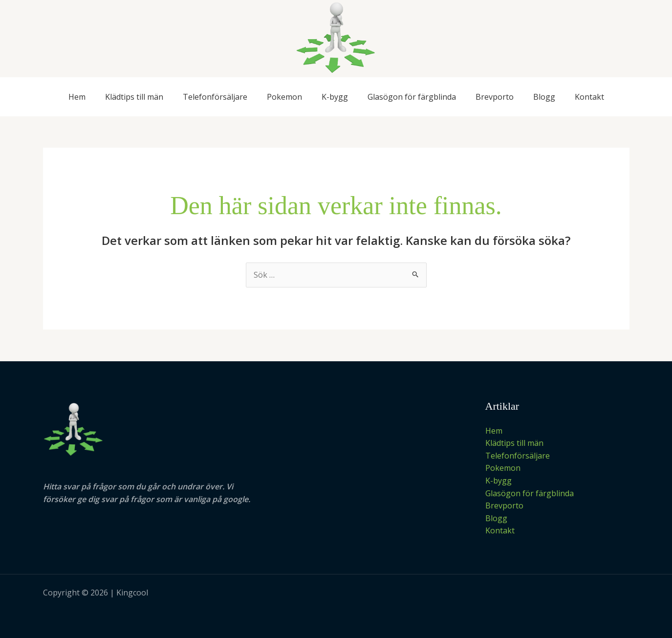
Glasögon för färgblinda (412, 97)
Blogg (544, 97)
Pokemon (284, 97)
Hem (77, 97)
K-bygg (335, 97)
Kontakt (589, 97)
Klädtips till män (134, 97)
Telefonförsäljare (215, 97)
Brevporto (495, 97)
